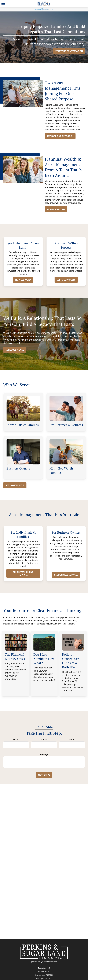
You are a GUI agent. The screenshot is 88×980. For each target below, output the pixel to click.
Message (44, 754)
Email (44, 740)
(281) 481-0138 (47, 979)
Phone (72, 740)
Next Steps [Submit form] (44, 775)
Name (16, 740)
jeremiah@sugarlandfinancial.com (44, 961)
